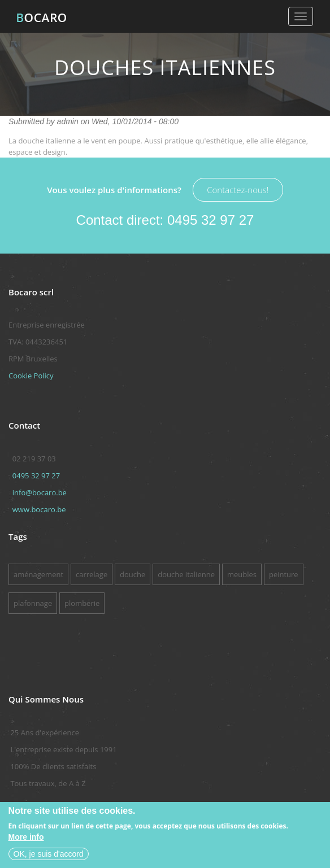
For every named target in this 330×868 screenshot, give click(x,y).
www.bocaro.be (39, 509)
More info (26, 837)
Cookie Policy (31, 376)
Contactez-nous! (238, 190)
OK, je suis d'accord (49, 854)
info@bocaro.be (40, 492)
